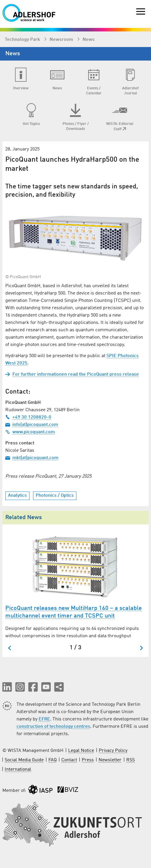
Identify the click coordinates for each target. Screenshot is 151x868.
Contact (69, 760)
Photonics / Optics (55, 496)
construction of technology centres (53, 727)
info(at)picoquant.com (32, 425)
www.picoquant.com (30, 432)
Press (88, 760)
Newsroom (62, 40)
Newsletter (110, 760)
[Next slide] (141, 648)
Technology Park (23, 40)
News (89, 40)
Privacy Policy (113, 751)
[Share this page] (59, 687)
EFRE (44, 719)
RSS (131, 760)
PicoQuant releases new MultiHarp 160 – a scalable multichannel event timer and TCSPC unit (74, 612)
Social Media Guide (24, 760)
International (18, 770)
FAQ (52, 760)
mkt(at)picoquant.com (32, 458)
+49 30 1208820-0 (28, 417)
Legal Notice (81, 751)
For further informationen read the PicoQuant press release (72, 374)
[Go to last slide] (10, 648)
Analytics (17, 496)
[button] (7, 687)
